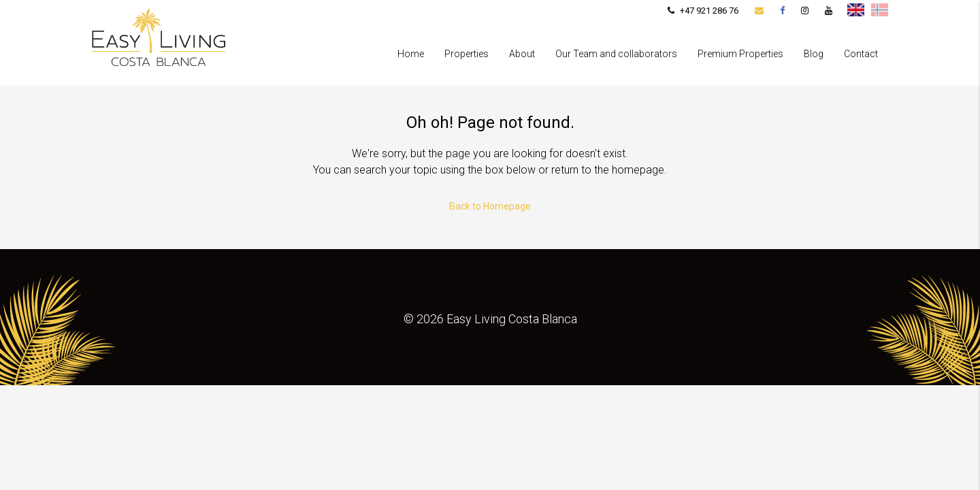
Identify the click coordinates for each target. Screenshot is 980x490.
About (522, 54)
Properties (467, 54)
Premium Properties (740, 54)
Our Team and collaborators (616, 54)
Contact (861, 54)
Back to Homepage (490, 206)
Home (411, 54)
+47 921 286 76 (703, 11)
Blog (814, 54)
